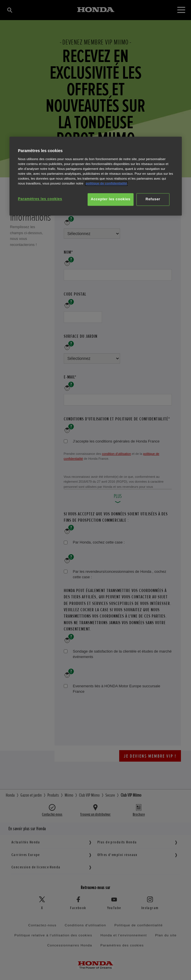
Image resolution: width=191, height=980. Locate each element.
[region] (96, 176)
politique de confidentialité (106, 183)
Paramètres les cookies (40, 199)
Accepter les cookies (111, 199)
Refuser (153, 199)
